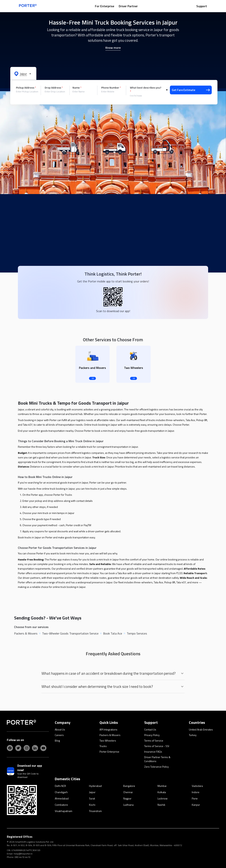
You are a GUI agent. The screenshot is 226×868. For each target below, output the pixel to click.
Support (202, 6)
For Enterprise (105, 6)
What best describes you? (146, 90)
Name (77, 88)
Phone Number (111, 88)
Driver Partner (128, 6)
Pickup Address (26, 88)
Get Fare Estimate (191, 90)
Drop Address (54, 88)
